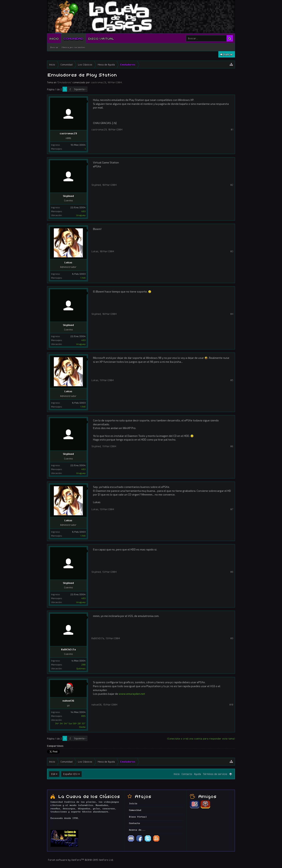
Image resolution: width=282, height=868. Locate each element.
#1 (232, 129)
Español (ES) (70, 774)
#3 (232, 251)
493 (83, 211)
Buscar (54, 47)
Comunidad (74, 38)
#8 (232, 572)
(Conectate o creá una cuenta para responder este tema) (201, 739)
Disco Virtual (101, 38)
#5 (232, 380)
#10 (231, 705)
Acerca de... (137, 830)
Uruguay (81, 215)
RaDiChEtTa (68, 649)
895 (83, 716)
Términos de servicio (215, 774)
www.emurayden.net (132, 694)
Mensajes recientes (73, 47)
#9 (232, 638)
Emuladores (64, 82)
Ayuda (197, 774)
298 (83, 664)
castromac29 (99, 82)
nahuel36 (68, 701)
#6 (232, 446)
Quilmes (81, 668)
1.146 (83, 278)
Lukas (68, 262)
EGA (53, 774)
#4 (232, 314)
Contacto (187, 774)
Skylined (68, 196)
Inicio (54, 38)
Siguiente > (80, 89)
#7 (232, 509)
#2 (232, 185)
